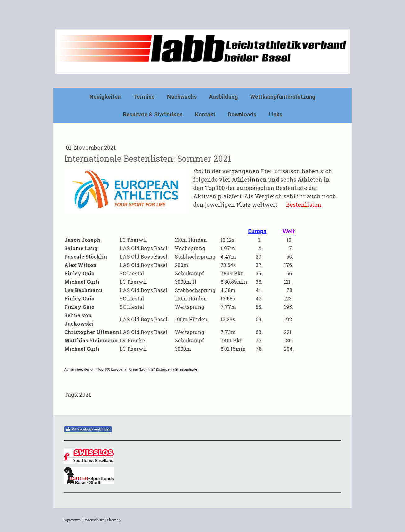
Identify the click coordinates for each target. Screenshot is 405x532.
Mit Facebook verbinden (88, 429)
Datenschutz (94, 520)
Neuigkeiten (105, 97)
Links (275, 114)
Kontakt (205, 114)
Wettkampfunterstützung (283, 97)
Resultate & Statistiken (153, 114)
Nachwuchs (182, 97)
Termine (144, 97)
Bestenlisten (304, 205)
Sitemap (114, 520)
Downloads (242, 114)
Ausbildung (223, 97)
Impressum (72, 520)
